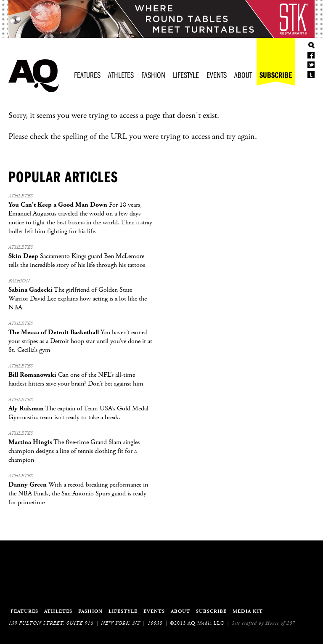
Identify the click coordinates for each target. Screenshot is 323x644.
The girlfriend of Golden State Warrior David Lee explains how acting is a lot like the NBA (78, 299)
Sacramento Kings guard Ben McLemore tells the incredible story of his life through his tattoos (77, 261)
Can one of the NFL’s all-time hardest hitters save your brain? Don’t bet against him (76, 379)
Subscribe (276, 75)
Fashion (153, 75)
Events (217, 75)
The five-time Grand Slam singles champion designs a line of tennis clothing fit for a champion (74, 451)
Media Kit (248, 611)
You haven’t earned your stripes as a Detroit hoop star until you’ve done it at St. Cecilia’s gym (80, 341)
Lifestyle (186, 75)
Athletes (121, 75)
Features (87, 75)
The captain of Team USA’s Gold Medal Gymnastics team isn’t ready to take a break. (78, 413)
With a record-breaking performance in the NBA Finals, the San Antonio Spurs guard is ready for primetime (78, 494)
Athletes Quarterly (34, 76)
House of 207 (280, 623)
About (243, 75)
